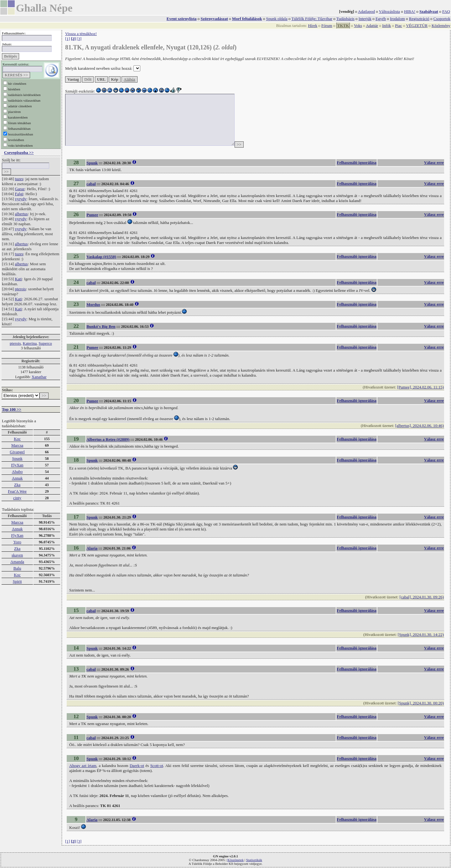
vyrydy (21, 199)
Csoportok (442, 19)
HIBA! (410, 11)
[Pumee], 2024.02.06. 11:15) (420, 387)
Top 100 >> (12, 409)
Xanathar (39, 377)
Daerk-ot (137, 766)
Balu (17, 568)
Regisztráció (419, 19)
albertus (21, 214)
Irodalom (397, 19)
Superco (45, 343)
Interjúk (365, 19)
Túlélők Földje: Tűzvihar (312, 19)
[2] (73, 39)
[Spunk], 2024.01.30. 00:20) (421, 703)
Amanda (17, 562)
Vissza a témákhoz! (81, 34)
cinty (17, 498)
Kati (18, 279)
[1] (67, 39)
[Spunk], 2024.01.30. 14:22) (421, 635)
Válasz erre (434, 162)
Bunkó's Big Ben (101, 326)
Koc (17, 439)
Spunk (17, 458)
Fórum (327, 25)
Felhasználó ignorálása (357, 162)
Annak (17, 478)
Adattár (372, 25)
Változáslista (389, 11)
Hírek (313, 25)
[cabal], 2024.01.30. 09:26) (422, 597)
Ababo (17, 472)
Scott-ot (157, 766)
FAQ (446, 11)
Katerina (30, 343)
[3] (79, 39)
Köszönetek (236, 860)
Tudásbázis (345, 19)
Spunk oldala (277, 19)
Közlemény (441, 25)
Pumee (92, 215)
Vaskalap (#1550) (101, 257)
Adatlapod (366, 11)
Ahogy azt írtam (83, 766)
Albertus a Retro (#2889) (108, 439)
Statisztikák (254, 860)
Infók (386, 25)
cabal (91, 184)
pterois (21, 289)
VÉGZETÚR (417, 25)
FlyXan (17, 465)
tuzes (19, 179)
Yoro (17, 542)
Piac (398, 25)
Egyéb (381, 19)
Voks (358, 25)
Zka (17, 485)
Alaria (92, 548)
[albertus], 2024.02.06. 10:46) (420, 426)
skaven (17, 555)
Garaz (20, 189)
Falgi (19, 194)
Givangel (17, 452)
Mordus (93, 305)
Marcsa (17, 445)
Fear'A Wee (17, 491)
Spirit (17, 581)
